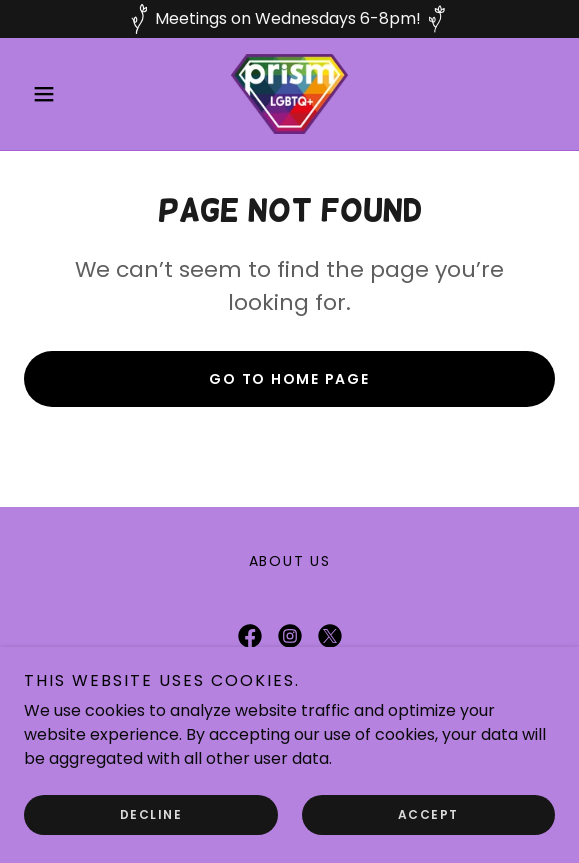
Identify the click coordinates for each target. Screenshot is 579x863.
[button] (64, 94)
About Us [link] (290, 561)
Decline (151, 814)
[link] (289, 94)
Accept (428, 814)
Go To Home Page (289, 379)
